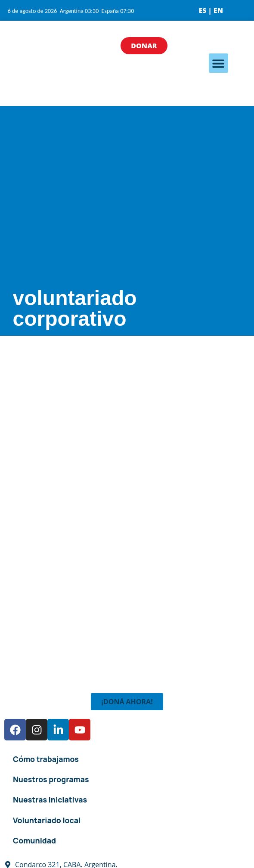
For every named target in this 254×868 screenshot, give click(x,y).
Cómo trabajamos (46, 759)
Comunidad (34, 840)
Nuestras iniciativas (50, 799)
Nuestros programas (51, 779)
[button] (218, 63)
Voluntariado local (47, 820)
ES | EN (211, 10)
